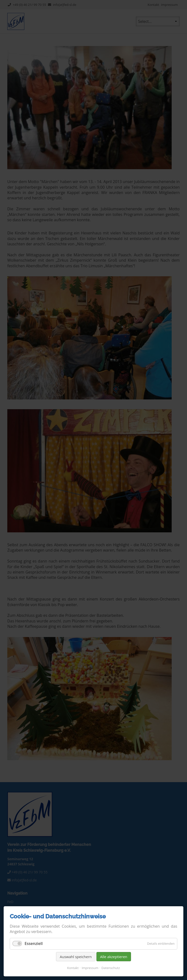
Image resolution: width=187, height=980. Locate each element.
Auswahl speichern (76, 957)
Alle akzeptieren (114, 957)
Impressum (90, 968)
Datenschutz (111, 968)
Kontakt (73, 968)
